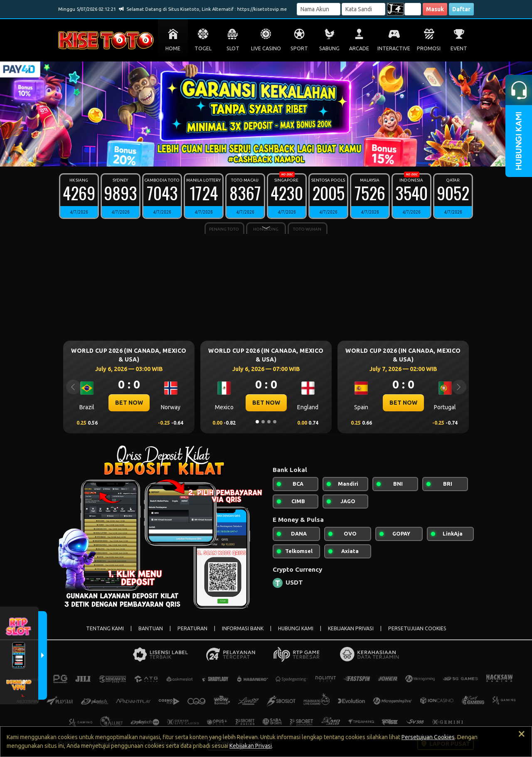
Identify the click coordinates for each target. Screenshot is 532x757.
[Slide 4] (257, 155)
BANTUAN (151, 628)
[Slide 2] (246, 155)
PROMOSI (429, 48)
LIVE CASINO (266, 48)
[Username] (319, 9)
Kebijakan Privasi (251, 746)
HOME (173, 48)
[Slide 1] (240, 155)
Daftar (461, 9)
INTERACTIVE (394, 48)
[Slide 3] (251, 155)
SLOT (233, 48)
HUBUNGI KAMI (296, 628)
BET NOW (129, 403)
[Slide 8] (281, 155)
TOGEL (203, 48)
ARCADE (359, 48)
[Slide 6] (269, 155)
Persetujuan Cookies (428, 737)
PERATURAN (192, 628)
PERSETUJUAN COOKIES (417, 628)
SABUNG (329, 48)
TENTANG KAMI (105, 628)
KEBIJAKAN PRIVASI (351, 628)
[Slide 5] (263, 155)
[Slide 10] (292, 155)
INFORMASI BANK (243, 628)
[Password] (363, 9)
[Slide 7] (275, 155)
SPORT (299, 48)
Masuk (435, 9)
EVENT (459, 48)
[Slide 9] (286, 155)
